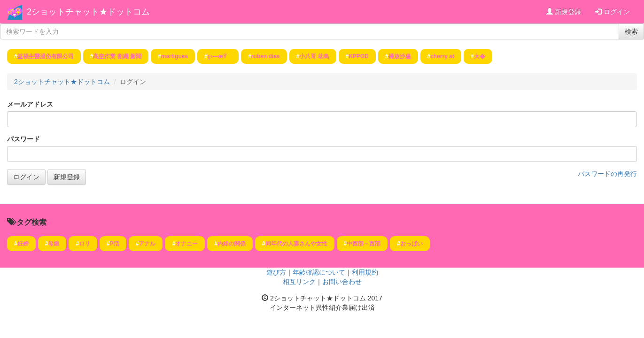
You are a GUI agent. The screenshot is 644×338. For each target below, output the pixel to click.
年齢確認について (319, 272)
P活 (115, 244)
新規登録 (564, 12)
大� (480, 56)
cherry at (442, 56)
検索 (631, 31)
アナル (147, 244)
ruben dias (266, 56)
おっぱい (411, 244)
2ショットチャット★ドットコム (88, 12)
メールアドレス (30, 104)
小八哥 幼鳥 (314, 56)
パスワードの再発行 (607, 174)
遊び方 (276, 272)
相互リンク (299, 282)
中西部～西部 (364, 244)
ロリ (85, 244)
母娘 (54, 244)
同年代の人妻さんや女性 (296, 244)
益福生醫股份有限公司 (46, 56)
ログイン (613, 12)
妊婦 (23, 244)
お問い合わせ (342, 282)
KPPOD (359, 56)
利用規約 (365, 272)
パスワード (23, 139)
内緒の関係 (232, 244)
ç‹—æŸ (220, 56)
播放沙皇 (400, 56)
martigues (175, 56)
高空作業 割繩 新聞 (117, 56)
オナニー (186, 244)
